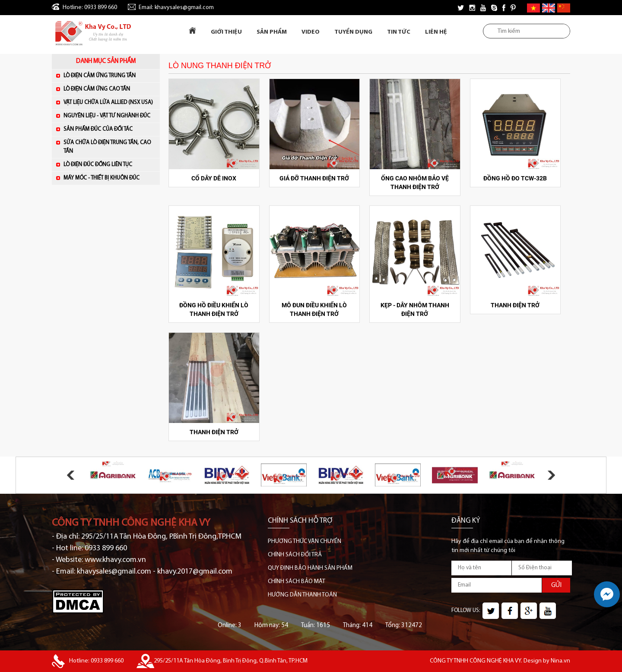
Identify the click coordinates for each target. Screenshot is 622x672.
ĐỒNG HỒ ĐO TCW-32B (515, 178)
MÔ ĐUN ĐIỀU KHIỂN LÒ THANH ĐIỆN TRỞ (314, 309)
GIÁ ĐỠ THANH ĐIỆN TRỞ (314, 178)
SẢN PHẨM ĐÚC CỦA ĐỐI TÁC (109, 129)
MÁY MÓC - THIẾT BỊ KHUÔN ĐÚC (109, 178)
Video (311, 32)
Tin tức (399, 32)
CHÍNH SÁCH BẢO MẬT (297, 582)
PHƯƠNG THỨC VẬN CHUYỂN (305, 541)
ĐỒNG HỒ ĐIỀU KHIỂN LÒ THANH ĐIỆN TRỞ (214, 309)
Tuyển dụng (353, 32)
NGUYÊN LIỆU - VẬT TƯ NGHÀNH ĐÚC (109, 115)
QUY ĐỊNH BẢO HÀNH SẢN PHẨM (310, 568)
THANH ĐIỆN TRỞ (515, 305)
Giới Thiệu (226, 32)
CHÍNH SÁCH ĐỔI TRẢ (295, 555)
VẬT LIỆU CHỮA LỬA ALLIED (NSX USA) (109, 102)
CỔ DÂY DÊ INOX (214, 178)
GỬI (556, 585)
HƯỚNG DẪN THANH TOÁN (302, 595)
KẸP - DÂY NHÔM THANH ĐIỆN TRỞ (415, 309)
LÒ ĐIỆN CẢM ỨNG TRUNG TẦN (109, 75)
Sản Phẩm (272, 32)
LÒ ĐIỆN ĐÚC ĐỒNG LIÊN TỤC (109, 164)
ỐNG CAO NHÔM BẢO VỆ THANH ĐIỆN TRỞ (415, 183)
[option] (113, 475)
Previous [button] (71, 475)
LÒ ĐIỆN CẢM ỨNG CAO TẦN (109, 89)
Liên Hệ (436, 32)
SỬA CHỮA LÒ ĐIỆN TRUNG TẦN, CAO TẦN (107, 147)
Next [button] (551, 475)
